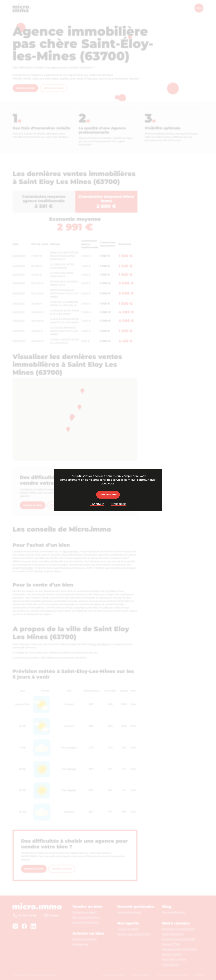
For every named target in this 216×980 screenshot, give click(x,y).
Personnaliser (118, 504)
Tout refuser (97, 504)
